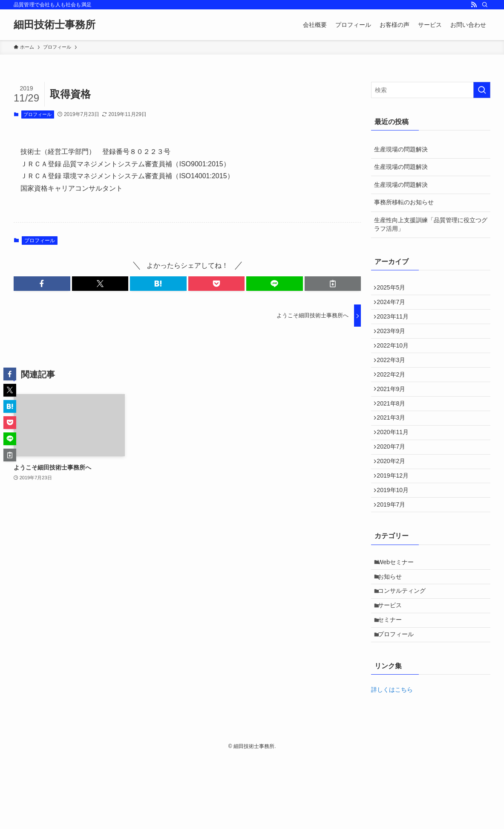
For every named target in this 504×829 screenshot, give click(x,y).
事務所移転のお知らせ (404, 202)
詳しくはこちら (392, 762)
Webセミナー (400, 616)
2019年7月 (394, 555)
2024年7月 (394, 307)
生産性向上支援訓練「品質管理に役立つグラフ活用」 (431, 224)
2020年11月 (396, 467)
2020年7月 (394, 484)
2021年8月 (394, 431)
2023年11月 (396, 325)
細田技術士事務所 (55, 25)
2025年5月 (394, 289)
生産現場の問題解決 (401, 149)
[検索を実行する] (482, 90)
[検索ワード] (431, 90)
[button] (42, 284)
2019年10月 (396, 537)
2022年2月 (394, 395)
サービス (394, 669)
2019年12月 (396, 520)
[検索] (485, 5)
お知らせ (394, 634)
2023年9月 (394, 342)
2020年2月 (394, 502)
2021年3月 (394, 449)
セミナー (394, 687)
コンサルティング (406, 651)
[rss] (474, 5)
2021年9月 (394, 413)
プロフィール (37, 114)
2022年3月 (394, 378)
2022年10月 (396, 360)
